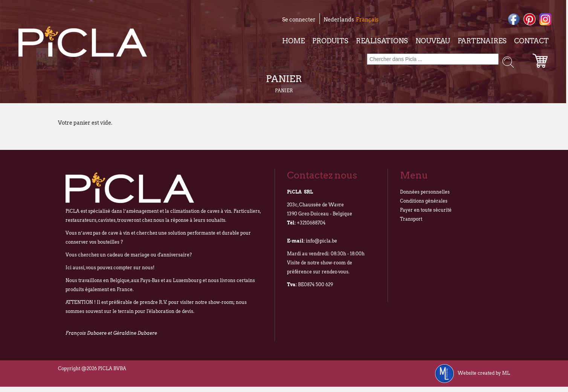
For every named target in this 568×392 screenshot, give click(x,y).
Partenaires (482, 41)
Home (293, 41)
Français (367, 20)
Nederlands (339, 20)
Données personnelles (425, 192)
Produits (330, 41)
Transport (411, 219)
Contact (531, 41)
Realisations (382, 41)
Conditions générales (424, 201)
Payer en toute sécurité (426, 210)
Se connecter (299, 20)
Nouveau (433, 41)
